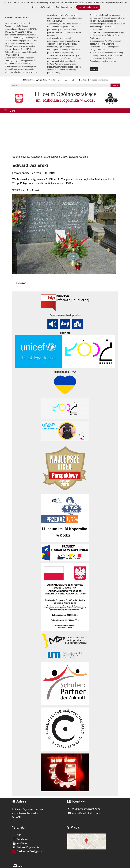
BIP (17, 835)
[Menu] (65, 111)
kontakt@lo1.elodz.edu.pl (84, 813)
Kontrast (82, 80)
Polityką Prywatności (74, 2)
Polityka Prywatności (26, 847)
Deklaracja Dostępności (28, 852)
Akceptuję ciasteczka (88, 7)
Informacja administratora (98, 80)
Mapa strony (42, 80)
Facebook (20, 839)
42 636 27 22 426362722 (84, 809)
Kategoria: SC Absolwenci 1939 (49, 157)
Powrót (21, 283)
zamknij (94, 69)
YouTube (19, 843)
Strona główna (28, 80)
